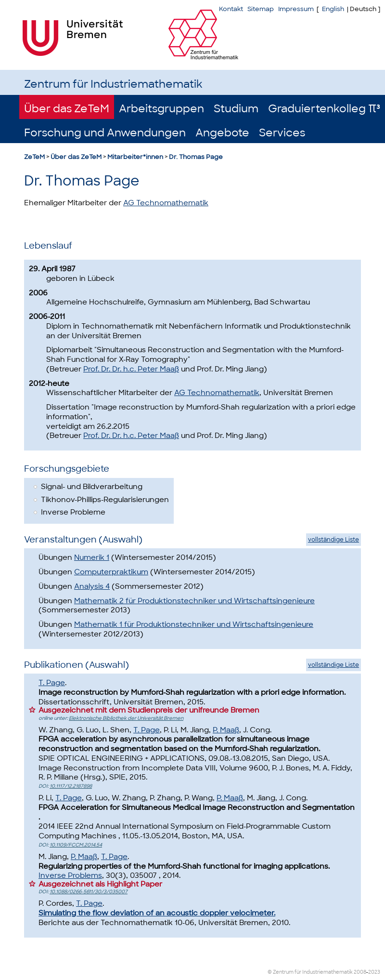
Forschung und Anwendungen (105, 133)
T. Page (52, 683)
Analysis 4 (92, 586)
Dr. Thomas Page (196, 157)
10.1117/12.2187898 (71, 786)
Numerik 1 (92, 557)
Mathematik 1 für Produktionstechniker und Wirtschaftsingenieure (194, 624)
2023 (374, 972)
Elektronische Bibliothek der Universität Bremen (126, 718)
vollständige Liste (334, 540)
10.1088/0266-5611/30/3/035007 (89, 892)
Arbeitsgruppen (161, 109)
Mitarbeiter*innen (135, 157)
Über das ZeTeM (67, 109)
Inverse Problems (70, 875)
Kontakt (231, 9)
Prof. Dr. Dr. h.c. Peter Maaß (131, 369)
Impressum (296, 9)
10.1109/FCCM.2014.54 (76, 845)
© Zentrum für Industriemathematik (310, 972)
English (333, 9)
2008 (360, 972)
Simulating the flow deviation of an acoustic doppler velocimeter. (157, 913)
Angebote (222, 133)
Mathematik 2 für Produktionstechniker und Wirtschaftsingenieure (194, 601)
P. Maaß (226, 730)
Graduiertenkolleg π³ (324, 109)
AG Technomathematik (166, 203)
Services (282, 133)
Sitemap (261, 9)
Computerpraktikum (111, 572)
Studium (236, 109)
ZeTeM (34, 157)
